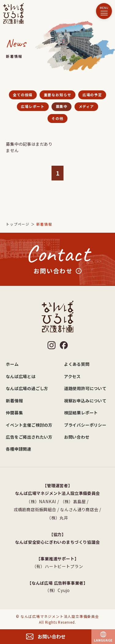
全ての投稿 (23, 95)
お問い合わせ (77, 437)
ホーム (12, 364)
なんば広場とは (21, 376)
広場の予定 (92, 95)
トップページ (18, 224)
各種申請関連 (19, 449)
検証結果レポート (81, 413)
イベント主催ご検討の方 (29, 425)
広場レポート (33, 106)
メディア (86, 106)
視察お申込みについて (85, 401)
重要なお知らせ (58, 95)
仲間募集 (14, 413)
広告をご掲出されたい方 (29, 437)
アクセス (72, 376)
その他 (57, 118)
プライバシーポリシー (85, 425)
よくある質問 (77, 364)
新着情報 (14, 401)
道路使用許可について (85, 388)
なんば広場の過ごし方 (27, 388)
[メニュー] (104, 11)
